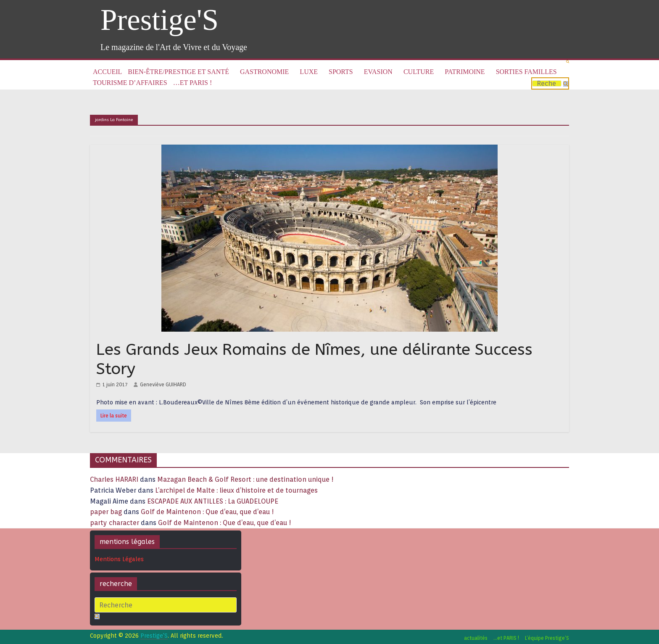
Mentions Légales (119, 559)
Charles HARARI (114, 479)
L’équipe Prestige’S (547, 638)
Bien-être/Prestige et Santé (178, 72)
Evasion (378, 72)
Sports (341, 72)
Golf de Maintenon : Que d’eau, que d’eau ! (207, 512)
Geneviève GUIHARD (163, 384)
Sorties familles (526, 72)
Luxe (309, 72)
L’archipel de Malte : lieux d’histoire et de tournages (237, 490)
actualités (476, 638)
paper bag (106, 512)
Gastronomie (264, 72)
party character (115, 523)
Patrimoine (465, 72)
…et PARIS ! (192, 83)
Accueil (107, 72)
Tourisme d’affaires (130, 83)
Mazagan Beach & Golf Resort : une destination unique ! (245, 479)
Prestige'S (159, 20)
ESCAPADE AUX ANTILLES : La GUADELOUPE (213, 501)
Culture (419, 72)
